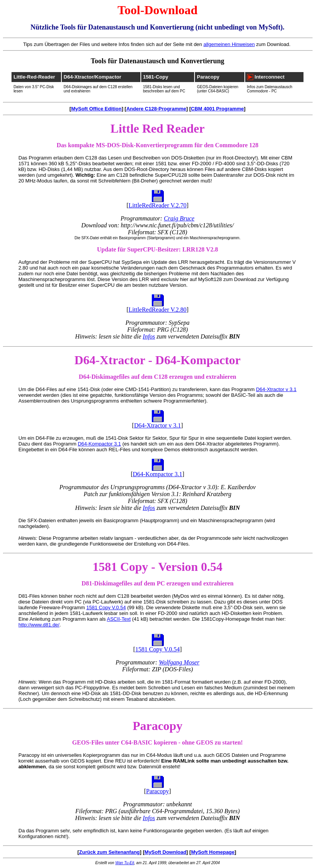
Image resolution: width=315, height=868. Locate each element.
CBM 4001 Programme (218, 109)
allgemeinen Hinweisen (229, 44)
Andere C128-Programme (156, 109)
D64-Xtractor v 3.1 (276, 389)
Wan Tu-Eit (125, 863)
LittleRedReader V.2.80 (157, 310)
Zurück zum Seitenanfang (109, 852)
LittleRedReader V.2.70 (157, 205)
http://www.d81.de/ (39, 625)
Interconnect (270, 77)
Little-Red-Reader (34, 77)
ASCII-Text (119, 619)
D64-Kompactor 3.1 (100, 444)
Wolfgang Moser (179, 662)
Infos (149, 336)
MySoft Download (166, 852)
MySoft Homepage (213, 852)
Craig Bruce (179, 218)
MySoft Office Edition (96, 109)
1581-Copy (156, 77)
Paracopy (208, 77)
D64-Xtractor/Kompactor (92, 77)
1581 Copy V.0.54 (106, 607)
